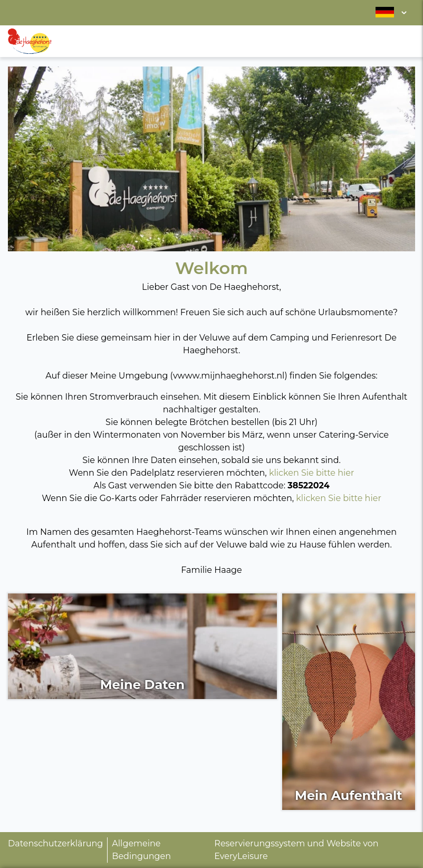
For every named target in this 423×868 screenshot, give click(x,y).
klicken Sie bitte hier (312, 473)
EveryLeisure (241, 856)
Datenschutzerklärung (55, 843)
